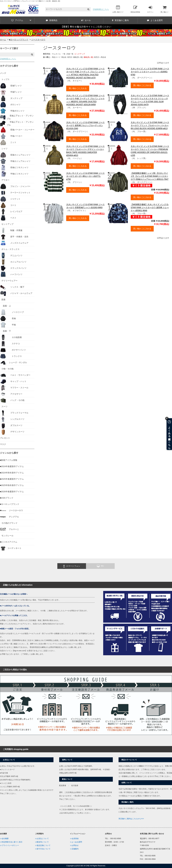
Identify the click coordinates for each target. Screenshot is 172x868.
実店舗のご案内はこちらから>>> (131, 819)
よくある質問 (155, 20)
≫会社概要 (4, 839)
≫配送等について (42, 842)
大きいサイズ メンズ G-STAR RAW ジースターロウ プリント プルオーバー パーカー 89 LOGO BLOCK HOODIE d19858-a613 (150, 125)
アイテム (21, 20)
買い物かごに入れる (78, 88)
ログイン (150, 9)
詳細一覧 (70, 54)
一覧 (64, 54)
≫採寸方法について (43, 849)
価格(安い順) (78, 57)
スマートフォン (72, 566)
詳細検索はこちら (101, 9)
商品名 (64, 57)
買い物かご (164, 9)
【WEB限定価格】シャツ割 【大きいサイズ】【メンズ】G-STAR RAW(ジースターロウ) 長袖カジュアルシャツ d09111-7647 (150, 176)
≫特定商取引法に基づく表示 (11, 842)
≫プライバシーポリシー (9, 845)
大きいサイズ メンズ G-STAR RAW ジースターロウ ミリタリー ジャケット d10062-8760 (150, 72)
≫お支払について (42, 839)
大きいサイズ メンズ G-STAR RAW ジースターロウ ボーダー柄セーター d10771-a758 (85, 176)
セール (86, 20)
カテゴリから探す (9, 66)
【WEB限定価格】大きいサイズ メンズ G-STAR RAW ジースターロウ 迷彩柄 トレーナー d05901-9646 (150, 207)
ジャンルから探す (9, 453)
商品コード (56, 57)
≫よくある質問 (76, 842)
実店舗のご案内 (120, 20)
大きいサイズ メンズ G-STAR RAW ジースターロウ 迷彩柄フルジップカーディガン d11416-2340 (85, 125)
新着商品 (52, 20)
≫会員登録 (74, 839)
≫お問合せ (74, 845)
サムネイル (56, 54)
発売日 (70, 57)
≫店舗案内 (74, 849)
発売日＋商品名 (100, 57)
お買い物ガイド (118, 9)
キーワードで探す (9, 48)
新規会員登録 (135, 9)
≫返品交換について (43, 845)
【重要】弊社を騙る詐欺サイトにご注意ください (86, 27)
